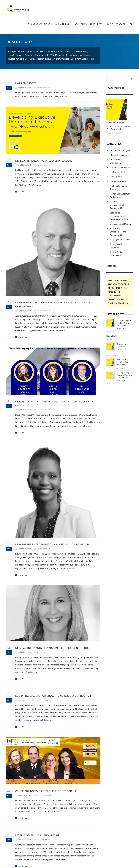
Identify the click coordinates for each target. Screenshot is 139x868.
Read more (23, 192)
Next (17, 837)
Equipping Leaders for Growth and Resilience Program (53, 655)
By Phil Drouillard (24, 88)
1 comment (41, 611)
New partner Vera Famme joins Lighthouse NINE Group (52, 503)
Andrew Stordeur (119, 284)
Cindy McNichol (117, 288)
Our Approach (64, 24)
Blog (110, 24)
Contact (120, 24)
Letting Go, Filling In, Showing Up (37, 794)
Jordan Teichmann (61, 863)
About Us (81, 24)
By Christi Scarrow (25, 754)
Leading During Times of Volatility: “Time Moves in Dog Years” (119, 405)
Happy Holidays (26, 83)
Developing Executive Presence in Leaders (44, 161)
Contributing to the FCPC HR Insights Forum (46, 750)
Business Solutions (40, 24)
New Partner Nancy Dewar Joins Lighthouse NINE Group (53, 607)
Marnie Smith (116, 292)
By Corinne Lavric (25, 798)
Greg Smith (114, 296)
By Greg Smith (23, 659)
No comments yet (43, 88)
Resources (97, 24)
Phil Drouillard (117, 280)
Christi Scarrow (118, 299)
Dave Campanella (118, 303)
